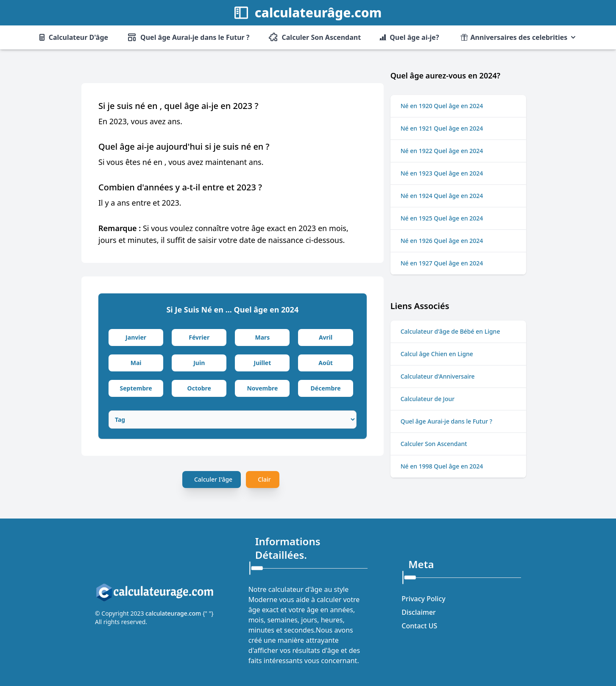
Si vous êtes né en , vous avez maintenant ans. (181, 162)
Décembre (326, 388)
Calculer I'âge (213, 479)
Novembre (262, 388)
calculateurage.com (174, 613)
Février (199, 337)
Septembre (136, 388)
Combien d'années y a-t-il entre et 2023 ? (180, 187)
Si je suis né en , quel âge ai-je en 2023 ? (178, 106)
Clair (264, 479)
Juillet (263, 363)
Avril (326, 337)
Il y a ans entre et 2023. (140, 203)
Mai (136, 363)
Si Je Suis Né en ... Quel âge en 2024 (232, 310)
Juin (199, 363)
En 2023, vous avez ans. (140, 121)
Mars (262, 337)
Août (326, 363)
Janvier (136, 337)
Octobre (199, 388)
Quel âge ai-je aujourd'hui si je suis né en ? (184, 146)
